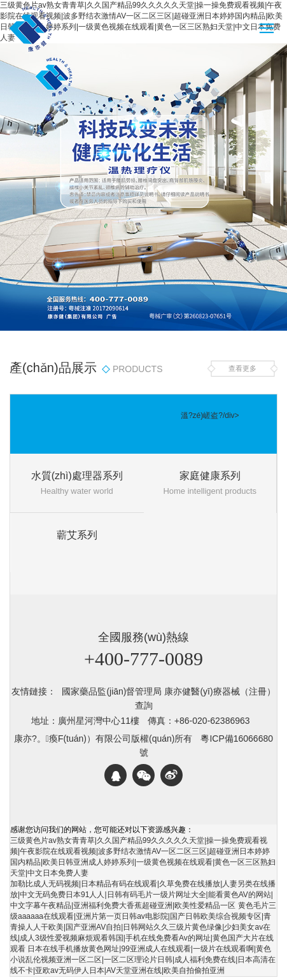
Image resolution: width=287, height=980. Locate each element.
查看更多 (242, 368)
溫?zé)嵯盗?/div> (210, 415)
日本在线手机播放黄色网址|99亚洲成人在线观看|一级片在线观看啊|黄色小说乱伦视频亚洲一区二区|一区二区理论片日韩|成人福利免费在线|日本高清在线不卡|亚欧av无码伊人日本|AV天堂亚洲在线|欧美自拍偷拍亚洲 (143, 960)
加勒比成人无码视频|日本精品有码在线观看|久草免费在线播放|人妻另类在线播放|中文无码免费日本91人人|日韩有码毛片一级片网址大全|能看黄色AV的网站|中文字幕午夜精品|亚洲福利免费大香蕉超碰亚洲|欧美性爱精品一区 (143, 895)
